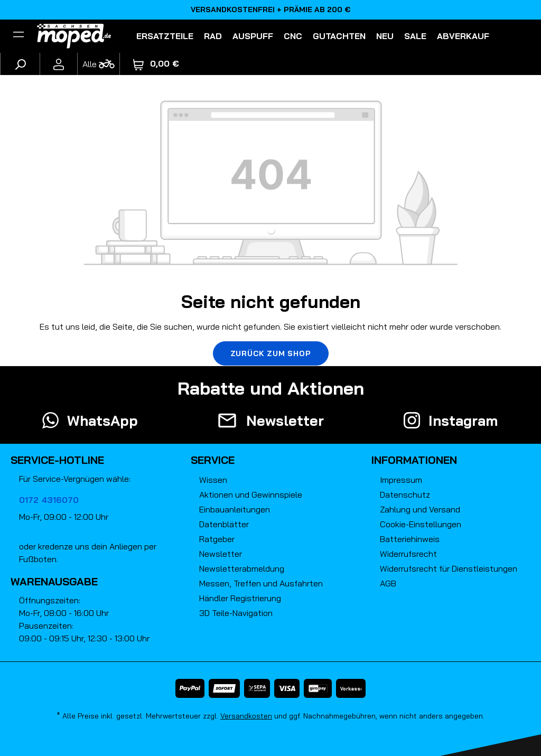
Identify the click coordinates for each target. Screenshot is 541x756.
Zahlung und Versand (420, 509)
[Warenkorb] (156, 64)
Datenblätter (224, 524)
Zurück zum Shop (271, 353)
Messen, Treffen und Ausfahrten (261, 583)
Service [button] (213, 460)
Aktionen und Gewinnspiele (251, 494)
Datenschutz (405, 494)
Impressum (401, 480)
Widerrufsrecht (408, 554)
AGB (388, 583)
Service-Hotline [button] (57, 460)
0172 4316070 (49, 500)
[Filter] (18, 36)
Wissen (213, 480)
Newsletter (221, 554)
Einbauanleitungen (235, 509)
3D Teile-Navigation (236, 613)
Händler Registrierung (240, 598)
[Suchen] (20, 64)
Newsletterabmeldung (242, 568)
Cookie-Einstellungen (421, 524)
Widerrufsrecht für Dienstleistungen (449, 568)
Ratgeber (217, 539)
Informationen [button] (414, 460)
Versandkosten (246, 716)
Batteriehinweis (410, 539)
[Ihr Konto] (59, 64)
